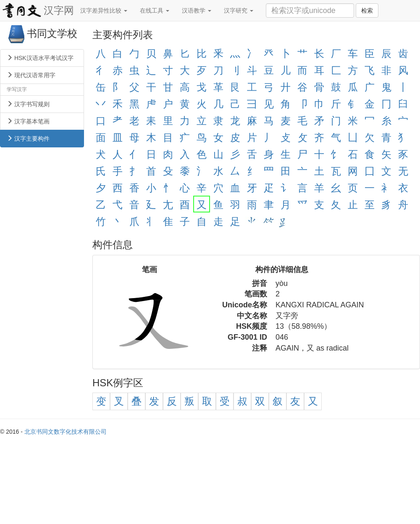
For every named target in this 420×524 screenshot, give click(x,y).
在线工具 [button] (155, 10)
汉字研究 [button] (239, 10)
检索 (367, 10)
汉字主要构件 (28, 139)
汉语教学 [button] (197, 10)
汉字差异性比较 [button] (104, 10)
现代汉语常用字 (31, 75)
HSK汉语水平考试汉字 (40, 58)
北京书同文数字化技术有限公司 (66, 432)
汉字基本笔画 (28, 121)
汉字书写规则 (28, 104)
